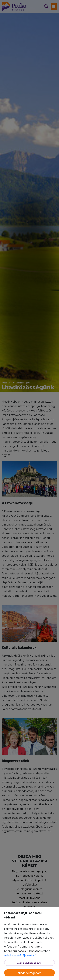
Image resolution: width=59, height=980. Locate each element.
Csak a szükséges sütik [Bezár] (29, 963)
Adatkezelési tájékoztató (20, 955)
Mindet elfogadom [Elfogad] (30, 973)
